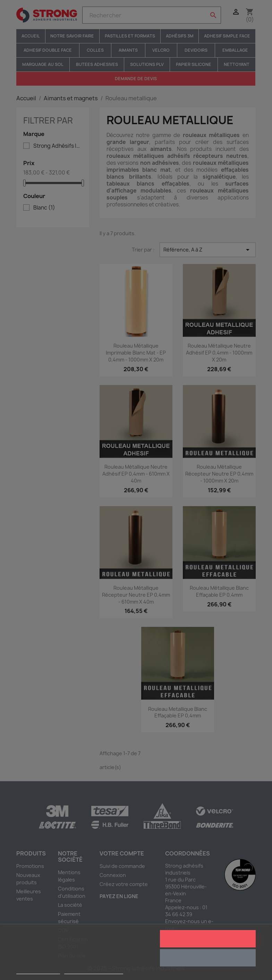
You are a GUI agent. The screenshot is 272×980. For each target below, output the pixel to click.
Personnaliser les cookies (94, 971)
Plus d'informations (38, 971)
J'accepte (208, 939)
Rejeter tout (208, 958)
